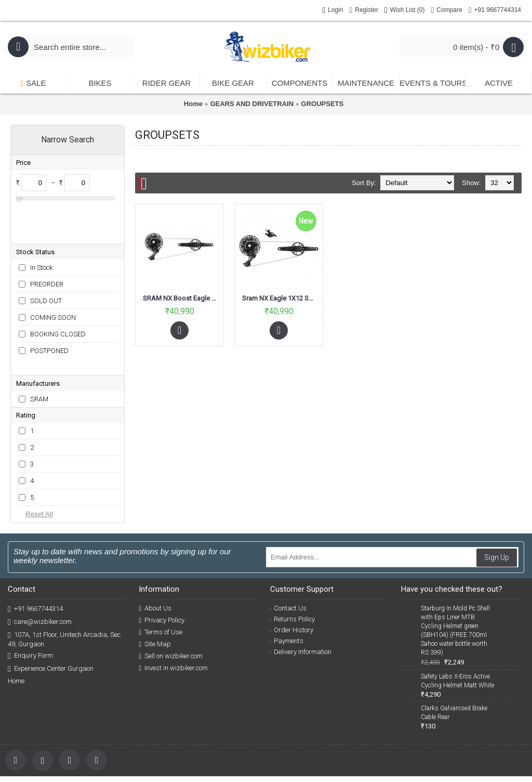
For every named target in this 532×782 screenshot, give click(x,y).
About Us (155, 558)
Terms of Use (161, 582)
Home (193, 104)
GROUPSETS (323, 104)
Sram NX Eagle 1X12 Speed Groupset (281, 298)
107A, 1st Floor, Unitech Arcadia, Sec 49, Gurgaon (64, 589)
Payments (287, 590)
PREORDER (47, 250)
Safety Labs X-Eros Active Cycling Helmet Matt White (457, 630)
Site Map (155, 594)
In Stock (41, 234)
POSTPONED (49, 317)
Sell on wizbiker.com (171, 606)
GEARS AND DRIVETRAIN (252, 104)
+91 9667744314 (35, 559)
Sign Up (497, 507)
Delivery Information (301, 601)
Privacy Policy (162, 570)
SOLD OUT (46, 267)
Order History (292, 579)
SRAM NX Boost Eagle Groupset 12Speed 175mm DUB (181, 298)
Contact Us (289, 558)
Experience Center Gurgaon (51, 618)
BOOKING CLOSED (58, 300)
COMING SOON (53, 284)
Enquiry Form (30, 605)
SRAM (39, 349)
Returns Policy (293, 569)
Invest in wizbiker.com (173, 618)
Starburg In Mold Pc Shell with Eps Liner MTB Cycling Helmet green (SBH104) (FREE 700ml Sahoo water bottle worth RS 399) (455, 580)
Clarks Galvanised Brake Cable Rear (454, 662)
